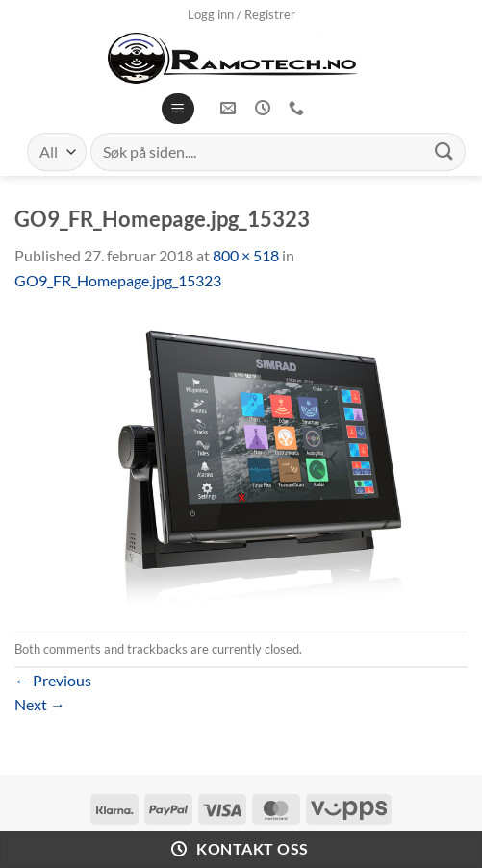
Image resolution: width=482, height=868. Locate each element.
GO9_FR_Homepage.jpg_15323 (118, 280)
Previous (53, 680)
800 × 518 (246, 255)
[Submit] (444, 151)
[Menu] (178, 109)
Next (40, 704)
